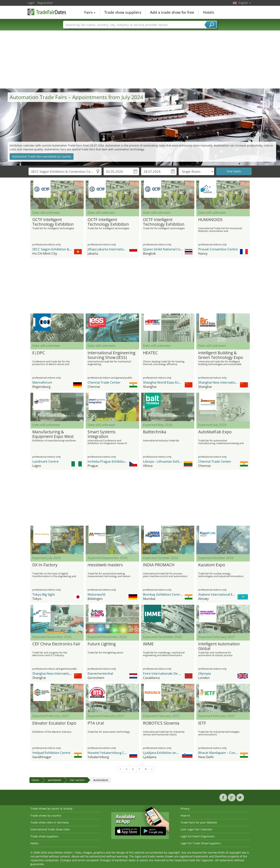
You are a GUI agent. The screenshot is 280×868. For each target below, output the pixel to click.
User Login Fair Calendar (196, 829)
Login (31, 3)
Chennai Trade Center (104, 382)
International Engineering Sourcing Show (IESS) (111, 355)
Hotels (209, 12)
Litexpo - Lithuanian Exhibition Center (171, 461)
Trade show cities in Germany (50, 822)
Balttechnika (155, 432)
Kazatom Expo (212, 565)
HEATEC (150, 353)
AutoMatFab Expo (215, 432)
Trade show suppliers (123, 12)
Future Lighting (102, 644)
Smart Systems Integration (102, 434)
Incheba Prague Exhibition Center (112, 461)
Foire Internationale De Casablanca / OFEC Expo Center (184, 673)
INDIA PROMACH (159, 565)
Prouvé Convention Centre (218, 249)
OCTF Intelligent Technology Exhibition (53, 222)
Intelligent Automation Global (219, 646)
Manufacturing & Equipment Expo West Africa (53, 434)
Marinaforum (42, 382)
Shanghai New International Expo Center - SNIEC (234, 382)
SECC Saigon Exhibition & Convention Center (65, 249)
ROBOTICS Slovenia (161, 723)
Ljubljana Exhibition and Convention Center (175, 753)
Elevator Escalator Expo (54, 723)
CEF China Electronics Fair (56, 644)
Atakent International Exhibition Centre (227, 594)
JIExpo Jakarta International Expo (112, 249)
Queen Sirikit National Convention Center (174, 249)
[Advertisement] (140, 60)
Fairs (90, 12)
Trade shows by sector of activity (51, 809)
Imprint (185, 815)
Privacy (185, 809)
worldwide (54, 780)
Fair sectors (77, 780)
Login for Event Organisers (198, 836)
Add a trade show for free (172, 12)
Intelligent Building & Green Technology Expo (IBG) (221, 355)
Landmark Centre (46, 461)
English (245, 3)
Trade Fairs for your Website (199, 822)
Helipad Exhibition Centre (51, 753)
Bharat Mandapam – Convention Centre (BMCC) (234, 753)
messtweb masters (105, 565)
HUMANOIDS (210, 220)
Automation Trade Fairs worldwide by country (42, 156)
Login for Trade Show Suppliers (201, 843)
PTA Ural (96, 723)
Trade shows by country (46, 815)
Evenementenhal (100, 673)
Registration (45, 3)
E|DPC (39, 353)
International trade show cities (50, 829)
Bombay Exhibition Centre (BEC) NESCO (173, 594)
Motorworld (96, 594)
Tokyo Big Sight (44, 594)
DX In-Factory (45, 565)
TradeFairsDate (47, 12)
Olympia (204, 673)
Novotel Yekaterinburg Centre (110, 753)
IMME (148, 644)
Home (35, 780)
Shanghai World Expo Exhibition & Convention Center (182, 382)
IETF (202, 723)
